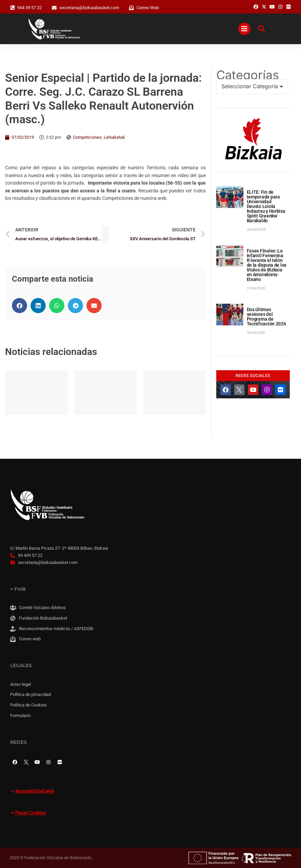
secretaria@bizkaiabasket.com (89, 8)
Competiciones (87, 137)
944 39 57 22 (29, 8)
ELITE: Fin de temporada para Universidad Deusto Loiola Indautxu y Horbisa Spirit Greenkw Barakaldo (266, 206)
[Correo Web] (132, 8)
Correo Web (148, 8)
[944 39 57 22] (13, 8)
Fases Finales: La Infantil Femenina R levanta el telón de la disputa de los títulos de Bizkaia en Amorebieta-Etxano (267, 265)
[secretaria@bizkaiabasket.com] (54, 8)
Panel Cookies (31, 813)
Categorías (248, 75)
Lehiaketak (114, 137)
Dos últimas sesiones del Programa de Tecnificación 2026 (266, 317)
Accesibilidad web (35, 791)
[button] (19, 306)
